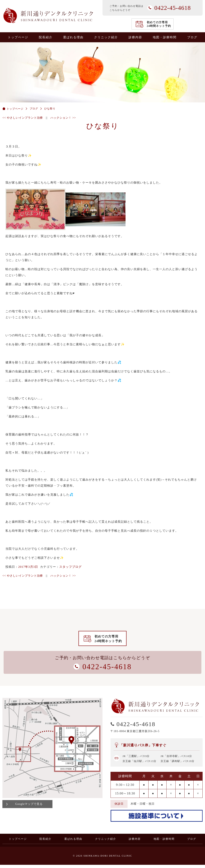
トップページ (18, 37)
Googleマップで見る (29, 807)
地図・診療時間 (165, 37)
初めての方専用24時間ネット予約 (159, 24)
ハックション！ (63, 118)
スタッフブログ (70, 567)
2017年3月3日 (28, 567)
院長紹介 (46, 37)
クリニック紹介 (106, 37)
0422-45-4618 (200, 388)
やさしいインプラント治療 (23, 118)
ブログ (192, 37)
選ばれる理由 (73, 37)
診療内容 (135, 37)
